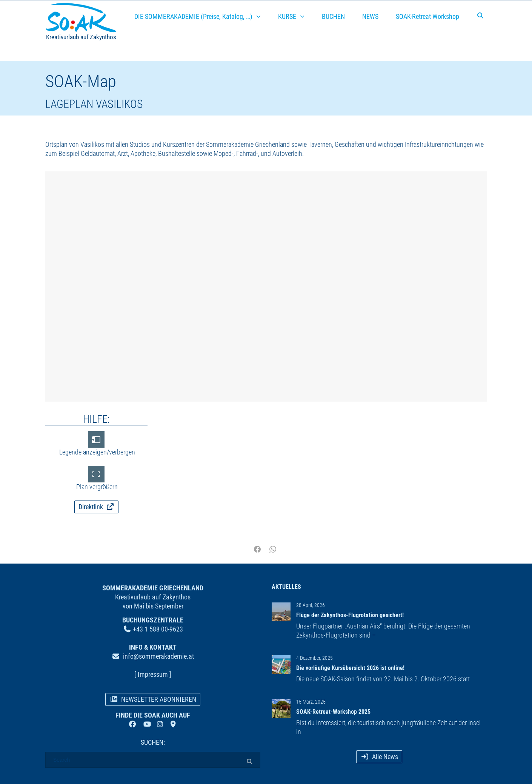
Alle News (379, 757)
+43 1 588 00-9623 (158, 629)
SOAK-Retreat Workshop (427, 16)
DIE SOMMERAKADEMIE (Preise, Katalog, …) (193, 16)
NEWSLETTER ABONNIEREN (153, 699)
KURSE (287, 16)
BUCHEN (333, 16)
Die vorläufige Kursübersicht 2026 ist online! (350, 668)
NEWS (370, 16)
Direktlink (97, 507)
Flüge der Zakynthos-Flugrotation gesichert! (350, 615)
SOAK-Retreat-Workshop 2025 (333, 712)
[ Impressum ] (153, 674)
